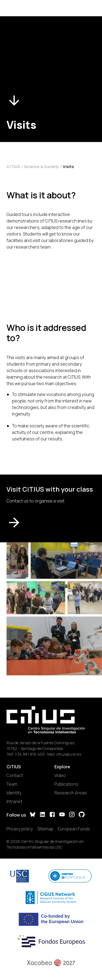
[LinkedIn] (42, 815)
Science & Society (41, 167)
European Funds (74, 829)
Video (60, 775)
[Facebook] (52, 815)
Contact (15, 775)
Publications (66, 784)
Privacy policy (20, 829)
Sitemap (45, 829)
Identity (14, 793)
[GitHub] (82, 815)
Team (12, 784)
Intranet (14, 801)
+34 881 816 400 (30, 754)
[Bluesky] (33, 815)
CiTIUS (13, 167)
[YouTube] (62, 815)
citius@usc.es (69, 754)
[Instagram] (72, 815)
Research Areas (71, 793)
